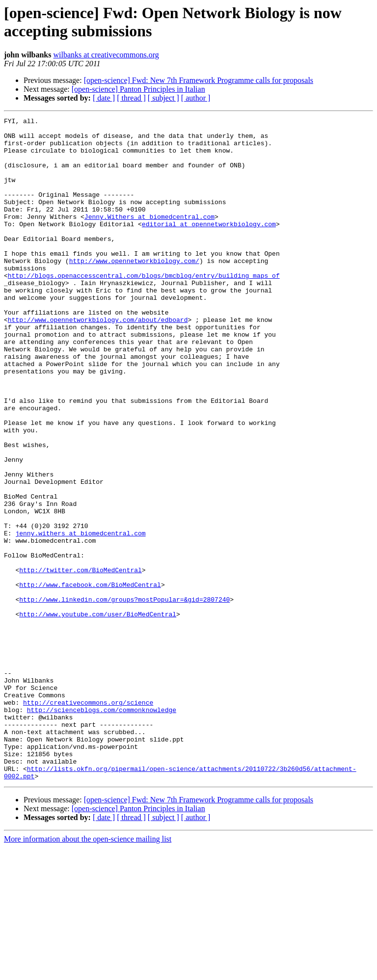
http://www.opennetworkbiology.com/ (134, 290)
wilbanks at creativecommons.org (106, 55)
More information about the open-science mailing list (88, 971)
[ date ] (104, 98)
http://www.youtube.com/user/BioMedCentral (98, 714)
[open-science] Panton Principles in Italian (138, 89)
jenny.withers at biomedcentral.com (80, 617)
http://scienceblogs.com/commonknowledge (102, 829)
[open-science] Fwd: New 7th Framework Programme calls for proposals (199, 80)
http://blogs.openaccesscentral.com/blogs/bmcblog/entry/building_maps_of (144, 308)
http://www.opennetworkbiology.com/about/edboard (98, 361)
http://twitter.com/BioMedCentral (81, 661)
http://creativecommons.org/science (88, 820)
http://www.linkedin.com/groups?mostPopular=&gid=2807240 (124, 696)
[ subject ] (163, 98)
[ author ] (196, 98)
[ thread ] (131, 98)
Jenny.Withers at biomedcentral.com (149, 237)
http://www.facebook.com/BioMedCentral (90, 679)
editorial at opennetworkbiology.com (209, 246)
